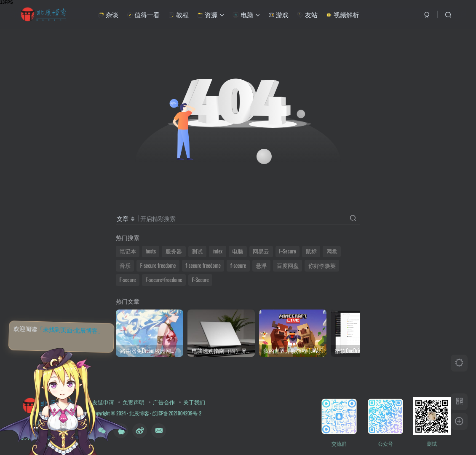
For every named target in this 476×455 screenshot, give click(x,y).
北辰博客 (139, 413)
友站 (307, 14)
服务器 (174, 251)
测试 (197, 251)
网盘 (332, 251)
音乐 (125, 265)
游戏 (278, 14)
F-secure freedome (158, 265)
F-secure (128, 280)
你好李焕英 (322, 265)
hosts (151, 251)
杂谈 (108, 14)
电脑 (246, 14)
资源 (211, 14)
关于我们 (194, 402)
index (217, 251)
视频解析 (342, 14)
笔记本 (128, 251)
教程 (178, 14)
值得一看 (143, 14)
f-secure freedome (203, 265)
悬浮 (261, 265)
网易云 (261, 251)
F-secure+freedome (164, 280)
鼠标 (311, 251)
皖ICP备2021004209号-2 (176, 413)
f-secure (238, 265)
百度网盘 (288, 265)
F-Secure (288, 251)
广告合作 (164, 402)
